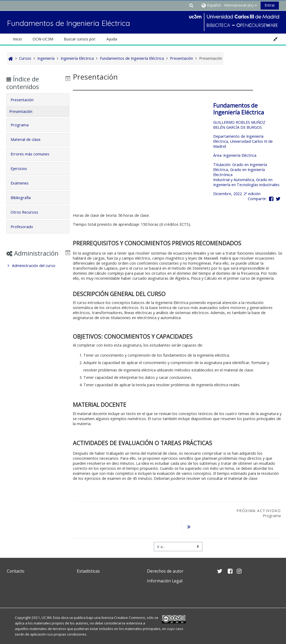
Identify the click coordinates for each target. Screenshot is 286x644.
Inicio (17, 39)
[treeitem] (38, 273)
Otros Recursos (28, 212)
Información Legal (165, 572)
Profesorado (26, 227)
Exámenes (23, 183)
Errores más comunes (34, 154)
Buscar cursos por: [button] (80, 39)
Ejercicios (23, 169)
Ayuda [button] (112, 39)
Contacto (16, 562)
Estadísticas (88, 562)
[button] (191, 5)
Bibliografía (24, 198)
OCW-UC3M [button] (43, 39)
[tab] (38, 100)
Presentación (26, 100)
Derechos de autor (165, 562)
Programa (23, 125)
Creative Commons (130, 609)
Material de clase (29, 139)
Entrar (270, 5)
